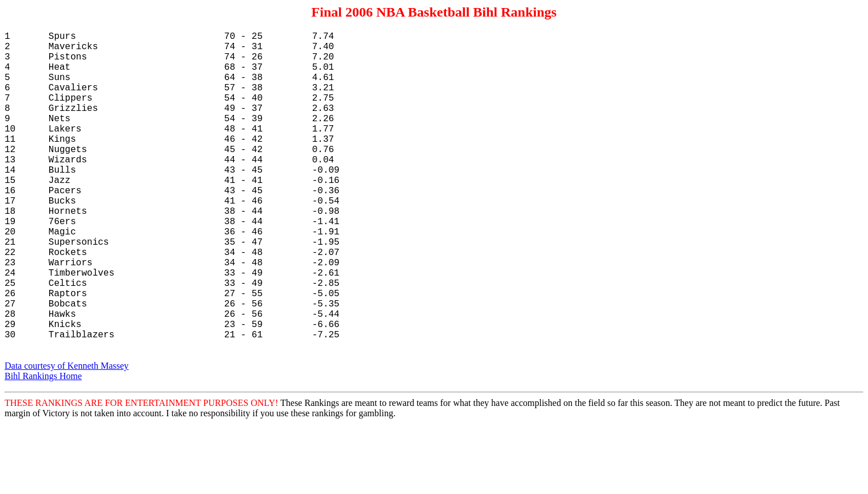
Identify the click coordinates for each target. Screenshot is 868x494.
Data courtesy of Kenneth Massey (67, 437)
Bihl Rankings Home (43, 447)
